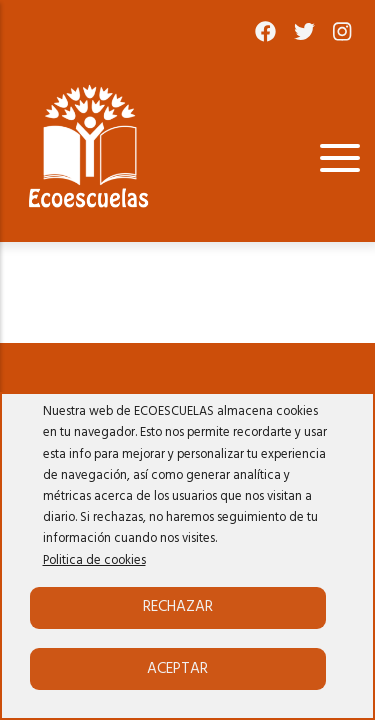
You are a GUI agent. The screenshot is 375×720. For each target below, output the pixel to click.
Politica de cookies (94, 561)
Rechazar (178, 607)
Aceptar (177, 669)
